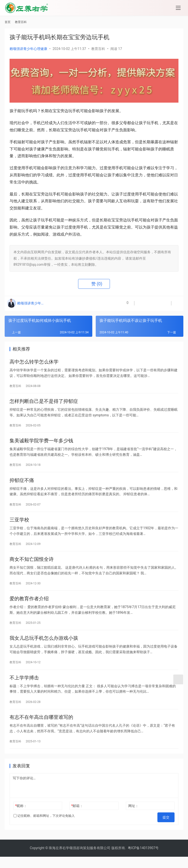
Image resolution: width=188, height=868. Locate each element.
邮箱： (77, 820)
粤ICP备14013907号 (143, 859)
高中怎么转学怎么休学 (34, 362)
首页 (8, 22)
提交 (168, 830)
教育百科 (98, 49)
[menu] (178, 8)
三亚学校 (19, 526)
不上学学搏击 (24, 690)
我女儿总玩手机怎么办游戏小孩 (44, 649)
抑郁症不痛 (22, 485)
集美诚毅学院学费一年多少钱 (41, 444)
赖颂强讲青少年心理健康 (28, 49)
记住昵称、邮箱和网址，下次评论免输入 (44, 830)
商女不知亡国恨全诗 (32, 567)
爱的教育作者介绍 (29, 608)
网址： (133, 820)
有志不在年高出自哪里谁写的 (41, 731)
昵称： (21, 820)
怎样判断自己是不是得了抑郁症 (44, 403)
